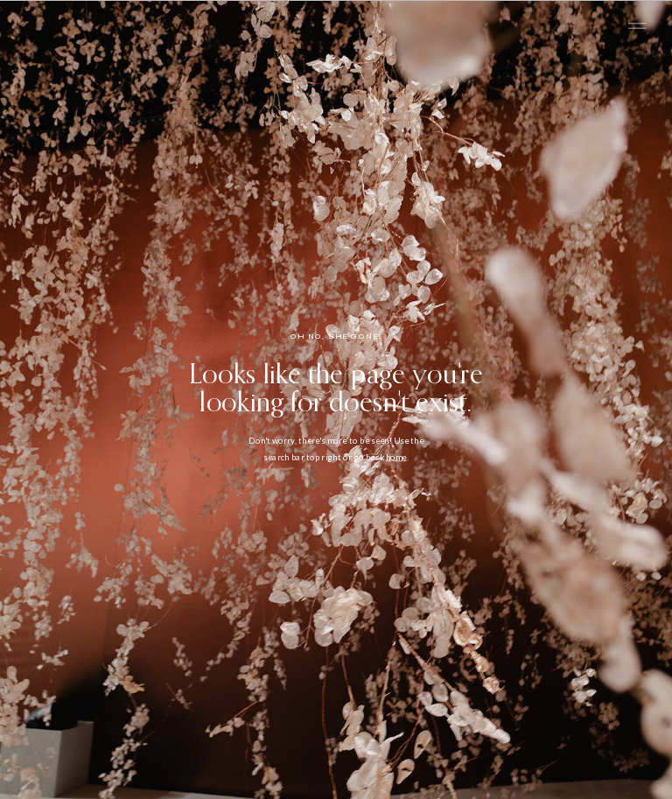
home (396, 457)
